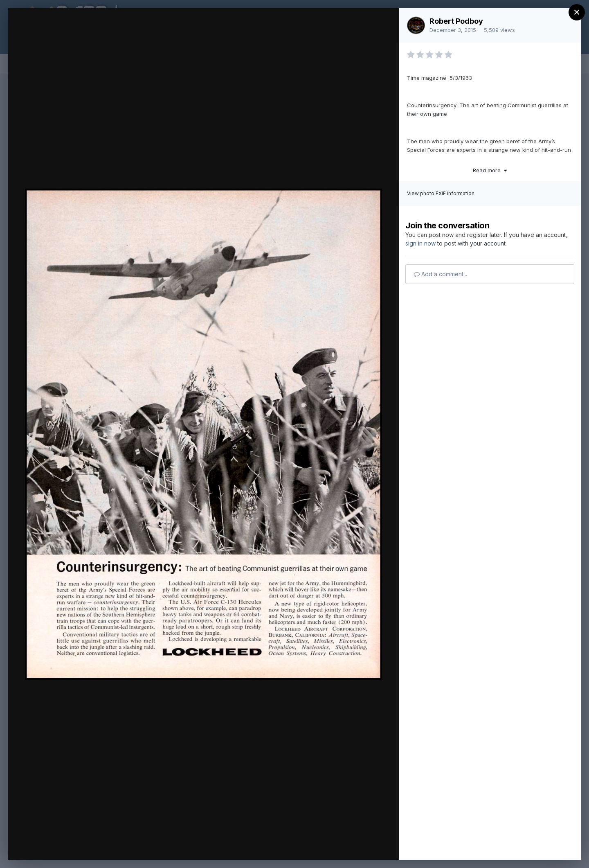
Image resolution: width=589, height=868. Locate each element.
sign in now (420, 243)
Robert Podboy (456, 21)
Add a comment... (441, 274)
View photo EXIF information (441, 193)
